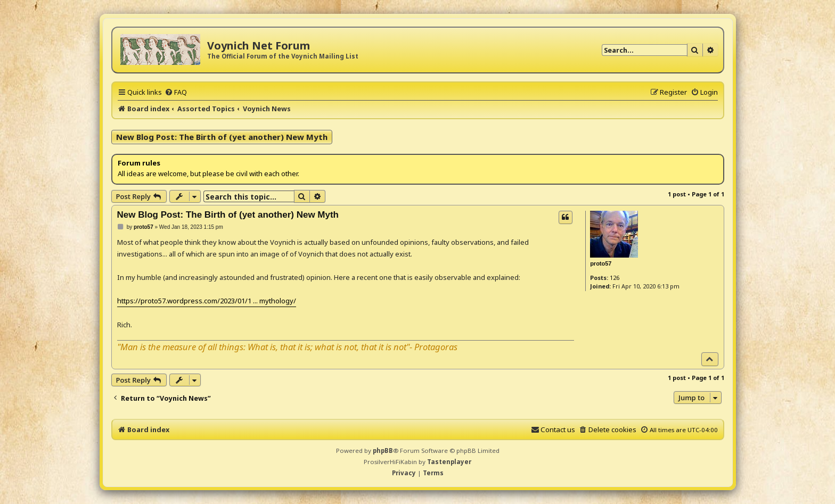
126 (615, 278)
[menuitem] (176, 92)
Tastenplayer (449, 462)
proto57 (601, 263)
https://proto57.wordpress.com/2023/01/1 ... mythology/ (207, 301)
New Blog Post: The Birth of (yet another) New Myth (222, 137)
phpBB (383, 451)
